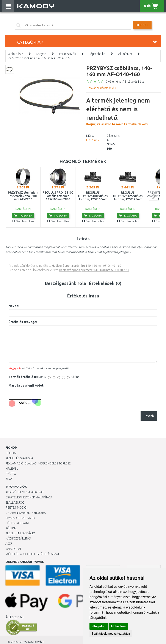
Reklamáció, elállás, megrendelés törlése (38, 463)
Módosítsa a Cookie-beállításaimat (32, 554)
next (154, 196)
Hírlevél (12, 469)
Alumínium (125, 54)
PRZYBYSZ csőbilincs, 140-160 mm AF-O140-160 (40, 58)
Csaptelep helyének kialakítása (29, 497)
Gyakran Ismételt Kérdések (26, 513)
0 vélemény (114, 82)
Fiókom (11, 453)
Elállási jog (15, 503)
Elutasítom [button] (118, 626)
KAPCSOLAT (13, 549)
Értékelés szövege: (23, 322)
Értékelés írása (135, 82)
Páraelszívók (67, 54)
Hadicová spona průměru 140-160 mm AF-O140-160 (87, 266)
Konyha (41, 54)
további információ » (102, 88)
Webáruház (15, 54)
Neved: (14, 306)
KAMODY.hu (35, 642)
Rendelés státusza (19, 458)
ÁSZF (9, 544)
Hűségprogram (17, 523)
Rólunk (11, 528)
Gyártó (11, 474)
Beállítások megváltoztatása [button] (111, 634)
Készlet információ (20, 533)
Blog (9, 479)
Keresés (142, 25)
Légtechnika (97, 54)
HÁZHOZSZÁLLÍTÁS (18, 538)
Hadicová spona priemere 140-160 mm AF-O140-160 (94, 270)
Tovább (149, 416)
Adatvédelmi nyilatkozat (24, 492)
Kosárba (23, 215)
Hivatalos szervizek (20, 518)
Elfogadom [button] (99, 626)
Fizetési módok (17, 507)
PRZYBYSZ (93, 140)
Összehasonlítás (23, 221)
